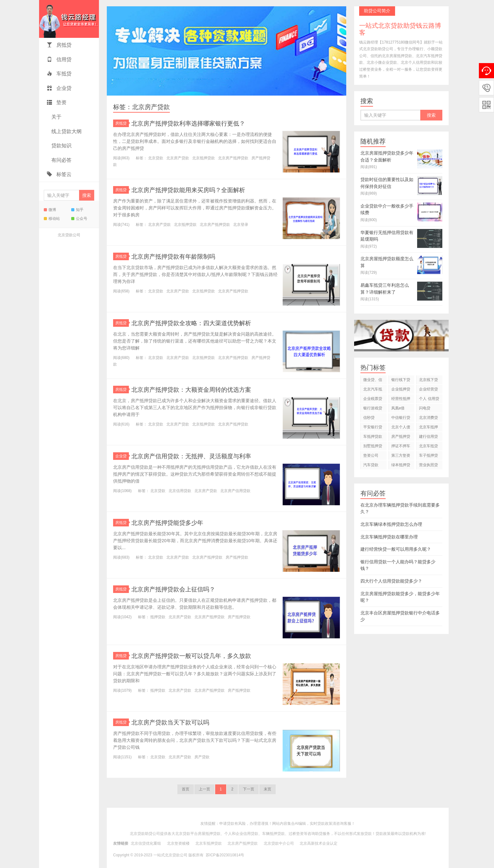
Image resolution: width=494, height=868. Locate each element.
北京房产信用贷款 (235, 491)
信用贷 (59, 59)
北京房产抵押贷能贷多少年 (173, 522)
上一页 (204, 789)
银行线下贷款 (401, 381)
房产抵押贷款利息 (401, 438)
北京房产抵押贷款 (233, 158)
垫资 (57, 102)
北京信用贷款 (180, 491)
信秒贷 (369, 418)
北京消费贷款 (428, 419)
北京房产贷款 (178, 158)
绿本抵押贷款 (401, 466)
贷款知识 (61, 146)
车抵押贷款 (373, 437)
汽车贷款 (371, 465)
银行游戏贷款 (373, 409)
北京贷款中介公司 (279, 843)
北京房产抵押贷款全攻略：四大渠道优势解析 (201, 323)
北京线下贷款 (428, 381)
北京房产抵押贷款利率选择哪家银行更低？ (197, 123)
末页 (267, 789)
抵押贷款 (158, 617)
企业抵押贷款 (401, 390)
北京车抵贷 (428, 446)
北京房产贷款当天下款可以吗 (176, 722)
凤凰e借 (398, 408)
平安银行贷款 (373, 428)
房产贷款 (202, 757)
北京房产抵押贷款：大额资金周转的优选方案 (201, 389)
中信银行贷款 (401, 419)
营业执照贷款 (428, 466)
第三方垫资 (401, 455)
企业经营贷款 (428, 390)
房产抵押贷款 (237, 557)
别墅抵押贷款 (373, 447)
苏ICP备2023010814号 (225, 855)
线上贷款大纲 (66, 131)
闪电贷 (425, 408)
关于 (56, 117)
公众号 (79, 219)
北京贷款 (156, 158)
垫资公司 (371, 455)
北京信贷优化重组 (146, 843)
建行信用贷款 (428, 438)
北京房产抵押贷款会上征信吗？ (180, 589)
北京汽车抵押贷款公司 (373, 390)
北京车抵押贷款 (428, 428)
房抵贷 (59, 45)
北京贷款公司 (69, 235)
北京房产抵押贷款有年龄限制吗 (180, 256)
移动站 (52, 219)
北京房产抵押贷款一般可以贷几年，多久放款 (201, 656)
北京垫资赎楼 (178, 843)
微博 (50, 210)
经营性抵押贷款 (401, 400)
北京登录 (241, 225)
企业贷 (59, 88)
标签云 (59, 174)
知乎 (77, 210)
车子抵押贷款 (428, 457)
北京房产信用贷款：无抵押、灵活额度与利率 (201, 456)
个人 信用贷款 (429, 400)
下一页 (249, 789)
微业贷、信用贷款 (373, 381)
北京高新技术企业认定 (319, 843)
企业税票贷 (373, 399)
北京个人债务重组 (401, 428)
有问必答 (61, 160)
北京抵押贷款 (204, 158)
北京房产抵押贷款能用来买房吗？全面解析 (197, 190)
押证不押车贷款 (401, 447)
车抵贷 (59, 74)
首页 (186, 789)
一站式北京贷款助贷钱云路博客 (69, 19)
